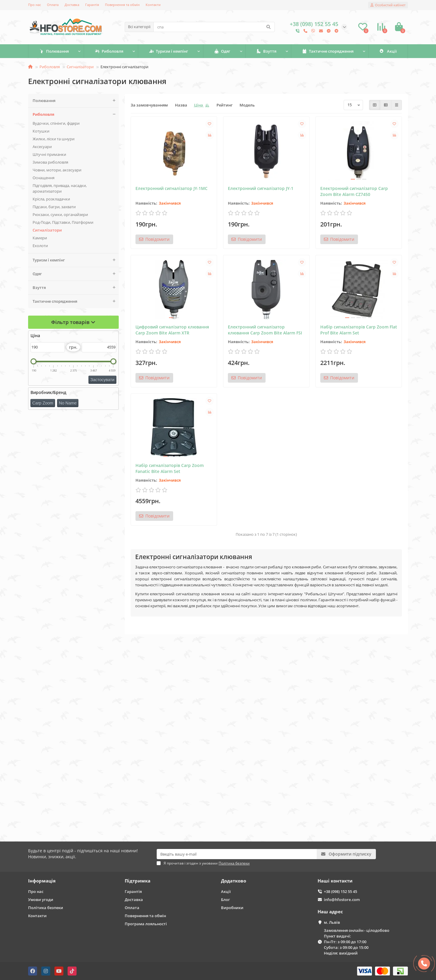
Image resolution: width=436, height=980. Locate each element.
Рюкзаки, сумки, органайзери (60, 214)
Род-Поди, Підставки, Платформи (63, 222)
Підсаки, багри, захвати (54, 207)
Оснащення (44, 178)
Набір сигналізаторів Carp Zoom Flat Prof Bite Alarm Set (359, 330)
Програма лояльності (146, 924)
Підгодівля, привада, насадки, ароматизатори (60, 188)
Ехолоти (40, 246)
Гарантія (92, 5)
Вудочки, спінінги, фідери (56, 123)
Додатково (234, 881)
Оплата (53, 5)
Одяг (222, 51)
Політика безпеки (46, 908)
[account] (388, 5)
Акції (388, 51)
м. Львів (332, 922)
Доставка (72, 5)
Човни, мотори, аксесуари (57, 170)
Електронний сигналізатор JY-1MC (171, 188)
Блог (225, 900)
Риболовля (109, 51)
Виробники (232, 908)
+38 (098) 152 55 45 (340, 891)
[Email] (237, 854)
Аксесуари (42, 147)
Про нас (35, 5)
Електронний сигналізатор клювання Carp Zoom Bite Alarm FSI (265, 330)
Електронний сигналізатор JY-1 (261, 188)
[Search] (214, 27)
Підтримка (138, 881)
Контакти (153, 5)
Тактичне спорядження (328, 51)
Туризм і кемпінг (169, 51)
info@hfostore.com (342, 900)
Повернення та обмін (122, 5)
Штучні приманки (49, 154)
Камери (40, 238)
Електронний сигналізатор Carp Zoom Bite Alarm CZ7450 (354, 191)
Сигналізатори (80, 67)
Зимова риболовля (50, 162)
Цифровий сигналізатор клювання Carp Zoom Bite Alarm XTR (172, 330)
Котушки (41, 131)
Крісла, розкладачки (51, 199)
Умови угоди (41, 900)
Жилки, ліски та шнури (54, 139)
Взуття (266, 51)
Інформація (42, 881)
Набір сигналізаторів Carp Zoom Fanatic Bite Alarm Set (170, 468)
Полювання (54, 51)
